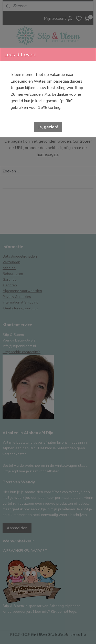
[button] (48, 127)
